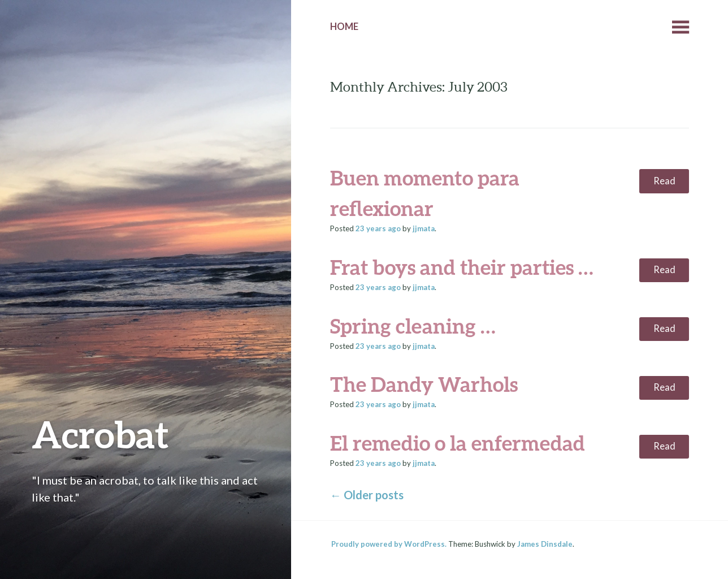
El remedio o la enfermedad (458, 443)
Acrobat (100, 434)
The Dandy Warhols (424, 384)
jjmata (424, 228)
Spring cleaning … (413, 326)
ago (378, 228)
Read (664, 181)
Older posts (367, 495)
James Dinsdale (545, 544)
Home (344, 27)
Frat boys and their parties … (462, 267)
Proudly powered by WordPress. (389, 544)
